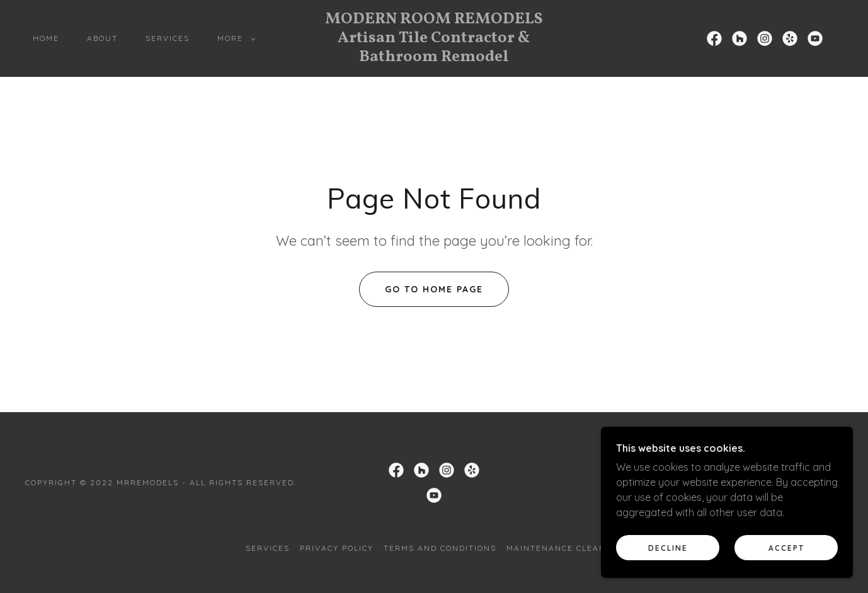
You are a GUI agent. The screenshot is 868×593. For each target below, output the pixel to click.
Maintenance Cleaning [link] (564, 548)
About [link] (102, 38)
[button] (234, 38)
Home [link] (46, 38)
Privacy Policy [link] (337, 548)
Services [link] (168, 38)
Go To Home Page (434, 289)
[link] (434, 57)
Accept (786, 557)
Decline (668, 557)
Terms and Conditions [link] (440, 548)
